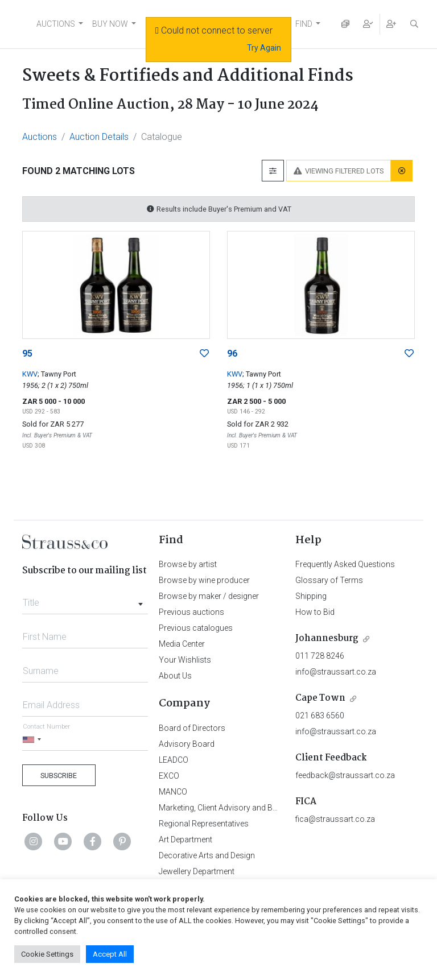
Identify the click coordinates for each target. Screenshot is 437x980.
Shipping (311, 596)
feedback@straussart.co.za (345, 775)
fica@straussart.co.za (335, 819)
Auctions (40, 137)
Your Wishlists (185, 660)
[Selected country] (34, 740)
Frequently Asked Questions (345, 564)
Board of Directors (192, 728)
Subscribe (59, 776)
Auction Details (99, 137)
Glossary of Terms (329, 580)
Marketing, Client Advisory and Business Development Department (276, 808)
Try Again (264, 48)
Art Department (185, 840)
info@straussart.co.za (336, 672)
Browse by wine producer (204, 580)
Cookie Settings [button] (47, 954)
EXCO (169, 776)
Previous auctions (191, 612)
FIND (304, 24)
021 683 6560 (320, 716)
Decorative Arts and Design (207, 855)
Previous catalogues (196, 628)
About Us (175, 676)
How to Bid (315, 612)
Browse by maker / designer (209, 596)
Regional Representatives (204, 824)
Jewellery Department (197, 871)
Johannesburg (327, 638)
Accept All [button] (110, 954)
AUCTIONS (56, 24)
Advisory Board (187, 744)
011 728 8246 (320, 656)
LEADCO (174, 760)
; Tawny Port (57, 374)
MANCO (173, 792)
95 (27, 353)
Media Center (182, 644)
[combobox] (85, 599)
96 (232, 353)
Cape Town (320, 698)
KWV (30, 374)
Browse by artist (188, 564)
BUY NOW (110, 24)
